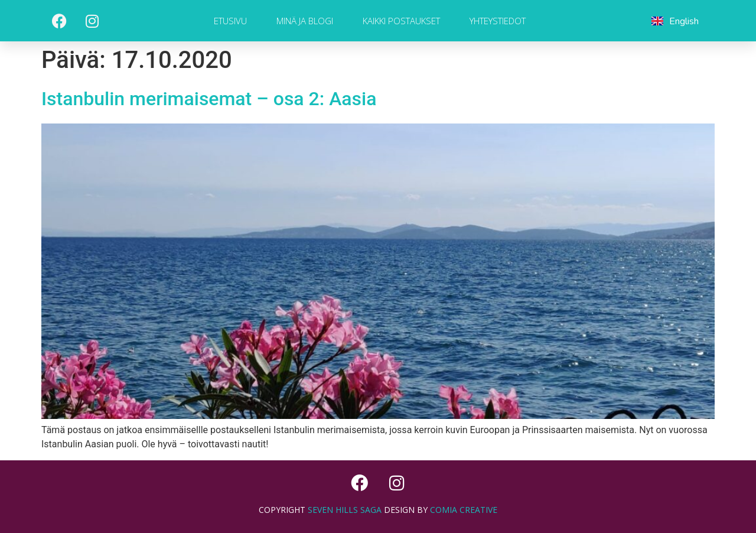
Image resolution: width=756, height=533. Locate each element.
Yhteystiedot (498, 21)
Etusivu (230, 21)
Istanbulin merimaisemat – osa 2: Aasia (209, 99)
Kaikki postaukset (401, 21)
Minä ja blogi (305, 21)
